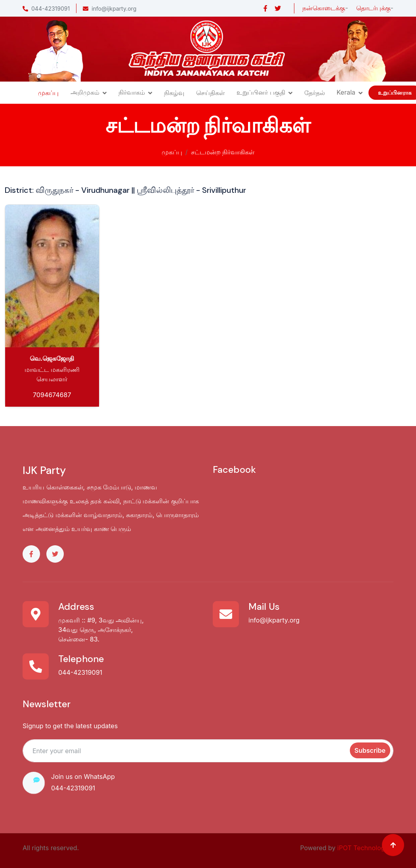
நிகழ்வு (174, 93)
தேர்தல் (315, 93)
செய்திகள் (210, 93)
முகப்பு (48, 93)
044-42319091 (46, 9)
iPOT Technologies (365, 848)
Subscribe (370, 750)
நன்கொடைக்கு (324, 8)
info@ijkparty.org (110, 9)
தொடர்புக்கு (373, 8)
